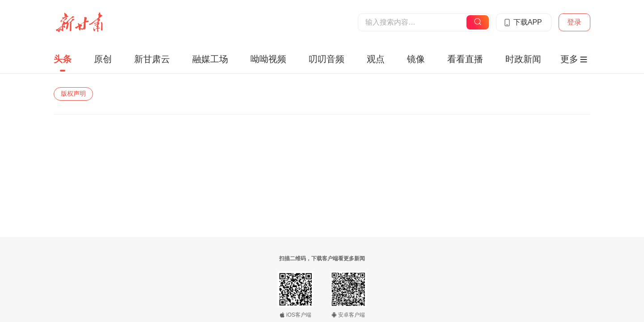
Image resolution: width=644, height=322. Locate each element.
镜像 (416, 59)
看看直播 (465, 59)
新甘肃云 (152, 59)
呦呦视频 (268, 59)
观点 (376, 59)
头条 (63, 59)
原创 (103, 59)
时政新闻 (523, 59)
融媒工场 (210, 59)
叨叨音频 (326, 59)
